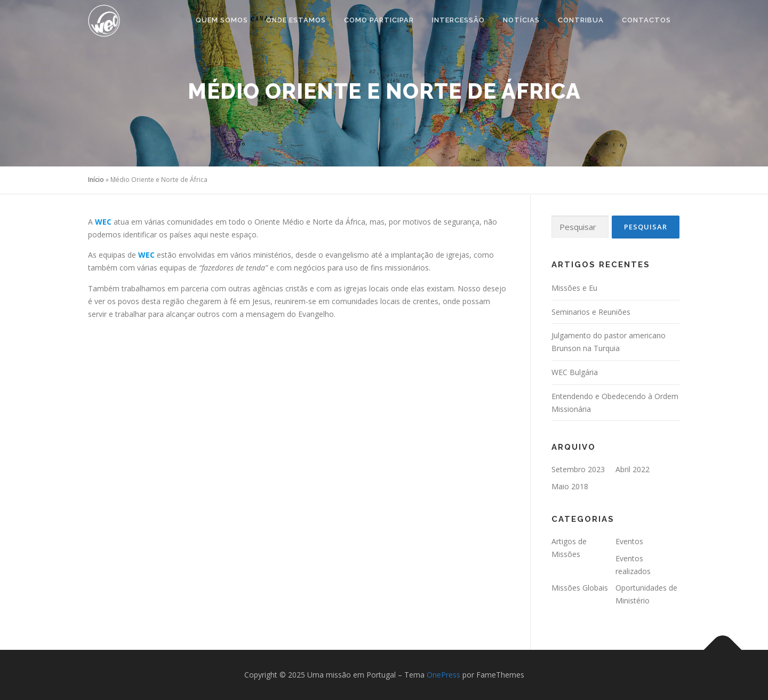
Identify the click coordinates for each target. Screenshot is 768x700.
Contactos (646, 20)
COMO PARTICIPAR (379, 20)
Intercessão (458, 20)
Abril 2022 (633, 469)
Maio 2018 (570, 486)
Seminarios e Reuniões (591, 312)
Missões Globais (580, 588)
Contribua (581, 20)
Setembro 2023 (578, 469)
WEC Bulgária (575, 372)
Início (96, 180)
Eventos (629, 541)
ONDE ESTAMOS (296, 20)
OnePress (443, 675)
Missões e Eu (574, 288)
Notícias (521, 20)
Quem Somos (222, 20)
